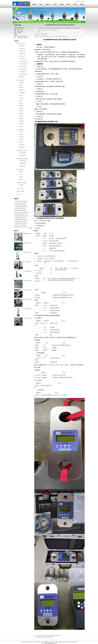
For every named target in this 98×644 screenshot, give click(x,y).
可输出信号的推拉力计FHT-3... (21, 214)
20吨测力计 (21, 111)
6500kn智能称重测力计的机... (21, 210)
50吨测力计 (21, 116)
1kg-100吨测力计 (23, 93)
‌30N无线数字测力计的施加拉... (21, 205)
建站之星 (47, 643)
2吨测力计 (21, 98)
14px (77, 28)
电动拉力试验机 (22, 155)
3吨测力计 (21, 100)
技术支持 (75, 4)
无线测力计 (21, 85)
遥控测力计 (21, 82)
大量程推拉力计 (22, 54)
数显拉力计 (21, 134)
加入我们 (68, 4)
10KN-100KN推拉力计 (24, 69)
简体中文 (78, 2)
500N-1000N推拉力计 (23, 61)
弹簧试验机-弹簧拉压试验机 (22, 159)
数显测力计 (21, 90)
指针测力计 (21, 88)
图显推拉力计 (22, 77)
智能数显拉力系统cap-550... (21, 218)
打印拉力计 (21, 140)
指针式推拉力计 (22, 48)
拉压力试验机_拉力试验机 (22, 151)
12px (79, 28)
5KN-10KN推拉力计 (23, 67)
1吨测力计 (21, 95)
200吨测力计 (22, 124)
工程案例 (62, 4)
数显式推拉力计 (22, 46)
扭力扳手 (21, 177)
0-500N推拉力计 (22, 59)
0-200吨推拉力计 (23, 72)
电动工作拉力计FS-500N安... (21, 225)
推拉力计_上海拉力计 (21, 44)
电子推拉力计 (22, 56)
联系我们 (82, 4)
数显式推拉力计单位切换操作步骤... (22, 212)
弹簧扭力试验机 (22, 166)
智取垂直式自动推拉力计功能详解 (22, 216)
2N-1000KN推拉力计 (23, 74)
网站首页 (34, 4)
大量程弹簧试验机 (23, 164)
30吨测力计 (21, 113)
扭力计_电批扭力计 (21, 169)
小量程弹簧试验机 (23, 161)
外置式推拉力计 (22, 51)
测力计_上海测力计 (21, 80)
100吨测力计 (22, 119)
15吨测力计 (21, 108)
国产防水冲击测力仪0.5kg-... (21, 209)
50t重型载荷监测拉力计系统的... (21, 223)
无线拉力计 (21, 142)
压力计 (18, 194)
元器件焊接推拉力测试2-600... (21, 203)
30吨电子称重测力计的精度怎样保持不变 (45, 637)
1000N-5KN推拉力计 (23, 64)
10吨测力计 (21, 106)
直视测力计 (21, 126)
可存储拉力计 (22, 145)
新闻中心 (48, 4)
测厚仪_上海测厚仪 (21, 191)
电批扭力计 (21, 179)
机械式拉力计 (22, 147)
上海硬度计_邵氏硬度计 (22, 183)
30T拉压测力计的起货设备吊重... (22, 201)
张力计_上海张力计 (21, 188)
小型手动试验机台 (23, 153)
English (83, 2)
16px (74, 28)
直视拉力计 (21, 137)
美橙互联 (51, 643)
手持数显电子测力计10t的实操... (21, 220)
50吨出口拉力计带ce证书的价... (21, 221)
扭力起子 (21, 174)
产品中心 (41, 4)
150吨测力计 (22, 121)
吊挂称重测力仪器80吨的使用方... (22, 207)
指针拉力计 (21, 132)
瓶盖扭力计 (21, 172)
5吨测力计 (21, 103)
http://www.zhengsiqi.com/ (22, 36)
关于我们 (55, 4)
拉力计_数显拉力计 (21, 130)
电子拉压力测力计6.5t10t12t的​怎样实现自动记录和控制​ (48, 635)
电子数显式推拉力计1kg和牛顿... (21, 227)
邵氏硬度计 (21, 185)
